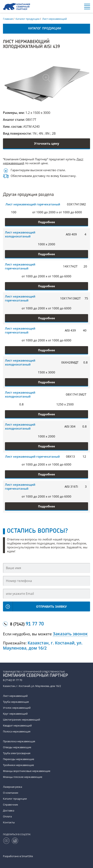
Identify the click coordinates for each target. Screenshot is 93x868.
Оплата (7, 816)
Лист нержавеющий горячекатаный (33, 204)
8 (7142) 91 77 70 (13, 680)
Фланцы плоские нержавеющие (23, 777)
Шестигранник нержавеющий (21, 720)
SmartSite (27, 856)
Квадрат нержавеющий (17, 725)
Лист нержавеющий (15, 696)
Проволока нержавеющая (19, 741)
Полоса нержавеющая (17, 731)
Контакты (9, 822)
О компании (11, 793)
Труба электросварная (17, 753)
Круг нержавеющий (15, 714)
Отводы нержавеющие (17, 747)
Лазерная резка (13, 787)
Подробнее (46, 222)
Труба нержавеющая (16, 702)
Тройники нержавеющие (18, 765)
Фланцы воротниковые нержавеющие (27, 771)
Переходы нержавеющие (19, 759)
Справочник (11, 805)
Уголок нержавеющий (17, 708)
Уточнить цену (47, 144)
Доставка (9, 810)
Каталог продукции (15, 799)
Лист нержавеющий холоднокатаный (20, 234)
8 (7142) (27, 624)
